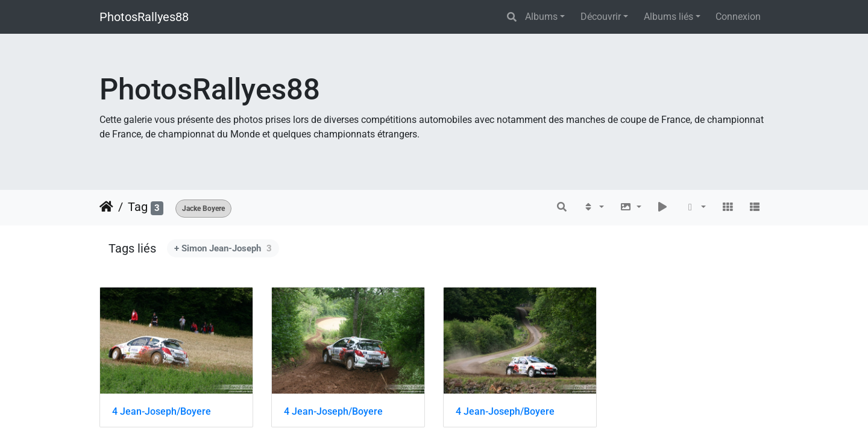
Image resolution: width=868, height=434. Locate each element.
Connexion (738, 17)
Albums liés (668, 17)
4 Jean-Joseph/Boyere (162, 411)
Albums (541, 17)
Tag (138, 207)
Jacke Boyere (203, 209)
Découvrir (601, 17)
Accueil (106, 207)
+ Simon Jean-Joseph (223, 248)
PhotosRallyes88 (144, 17)
